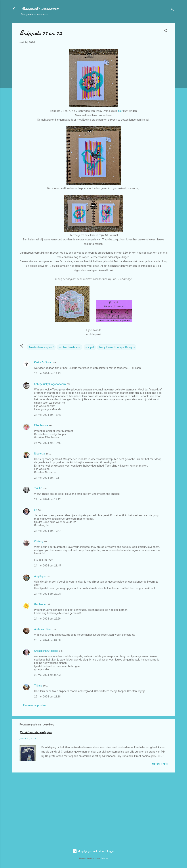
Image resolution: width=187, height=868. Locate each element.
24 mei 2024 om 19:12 (47, 499)
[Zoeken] (173, 10)
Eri (36, 510)
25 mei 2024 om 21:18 (47, 697)
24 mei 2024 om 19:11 (47, 478)
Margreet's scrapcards (40, 9)
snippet (90, 347)
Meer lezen (160, 764)
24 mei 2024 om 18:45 (47, 415)
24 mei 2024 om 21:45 (47, 566)
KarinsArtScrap (43, 362)
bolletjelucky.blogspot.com (50, 384)
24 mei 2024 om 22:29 (47, 619)
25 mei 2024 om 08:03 (47, 675)
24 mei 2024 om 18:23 (47, 373)
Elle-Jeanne (41, 425)
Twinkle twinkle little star (35, 733)
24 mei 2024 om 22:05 (47, 594)
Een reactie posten (34, 705)
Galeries (104, 858)
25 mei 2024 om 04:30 (47, 640)
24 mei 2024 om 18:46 (47, 443)
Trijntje (38, 686)
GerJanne (40, 604)
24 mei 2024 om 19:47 (47, 531)
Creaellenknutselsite (46, 651)
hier (120, 111)
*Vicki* (38, 488)
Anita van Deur (43, 629)
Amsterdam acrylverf (41, 347)
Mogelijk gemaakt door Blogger (94, 851)
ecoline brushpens (70, 347)
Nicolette (40, 454)
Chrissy (39, 541)
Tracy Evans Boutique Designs (117, 347)
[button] (165, 31)
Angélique (40, 576)
